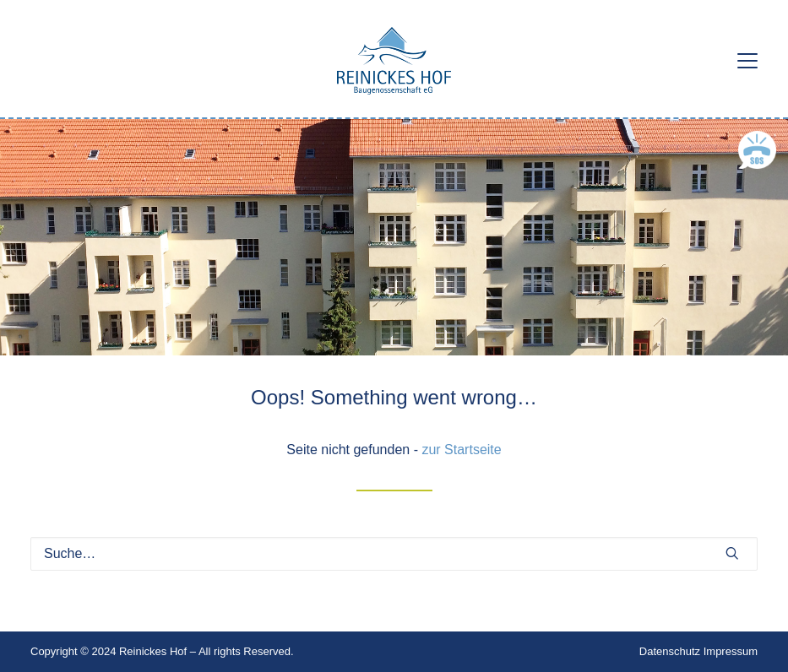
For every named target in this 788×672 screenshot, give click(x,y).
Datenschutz (670, 651)
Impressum (731, 651)
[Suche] (394, 554)
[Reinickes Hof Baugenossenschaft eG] (394, 61)
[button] (747, 61)
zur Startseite (461, 450)
